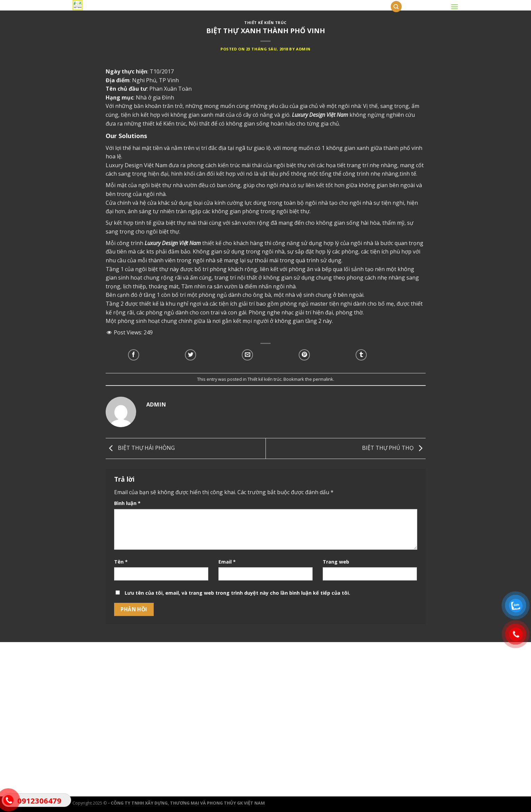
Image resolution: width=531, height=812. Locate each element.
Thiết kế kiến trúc (265, 23)
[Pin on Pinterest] (304, 355)
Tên (121, 562)
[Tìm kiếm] (396, 7)
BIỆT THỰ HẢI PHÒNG (140, 448)
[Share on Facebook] (134, 355)
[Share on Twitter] (190, 355)
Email (227, 562)
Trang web (336, 562)
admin (303, 49)
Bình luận (127, 503)
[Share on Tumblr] (361, 355)
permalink (323, 379)
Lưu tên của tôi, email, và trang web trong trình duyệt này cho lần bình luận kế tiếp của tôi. (237, 593)
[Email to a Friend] (247, 355)
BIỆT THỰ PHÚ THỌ (394, 448)
